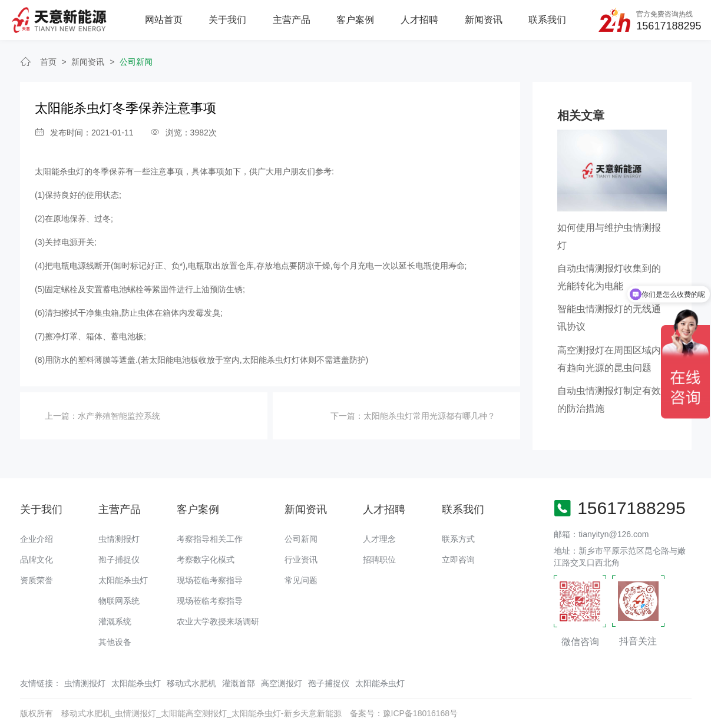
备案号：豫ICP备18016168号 (404, 713)
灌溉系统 (115, 621)
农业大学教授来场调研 (218, 621)
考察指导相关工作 (210, 539)
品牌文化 (37, 560)
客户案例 (355, 20)
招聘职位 (379, 560)
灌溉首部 (239, 683)
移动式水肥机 (191, 683)
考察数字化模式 (206, 560)
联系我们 (547, 20)
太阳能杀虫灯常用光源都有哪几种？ (429, 416)
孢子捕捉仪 (119, 560)
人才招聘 (419, 20)
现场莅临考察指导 (210, 580)
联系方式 (458, 539)
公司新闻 (136, 62)
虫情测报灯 (119, 539)
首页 (48, 62)
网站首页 (164, 20)
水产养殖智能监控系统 (119, 416)
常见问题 (301, 580)
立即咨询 (458, 560)
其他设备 (115, 642)
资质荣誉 (37, 580)
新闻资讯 (484, 20)
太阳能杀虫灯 (123, 580)
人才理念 (379, 539)
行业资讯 (301, 560)
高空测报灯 (282, 683)
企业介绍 (37, 539)
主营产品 (292, 20)
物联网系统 (119, 601)
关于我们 (227, 20)
